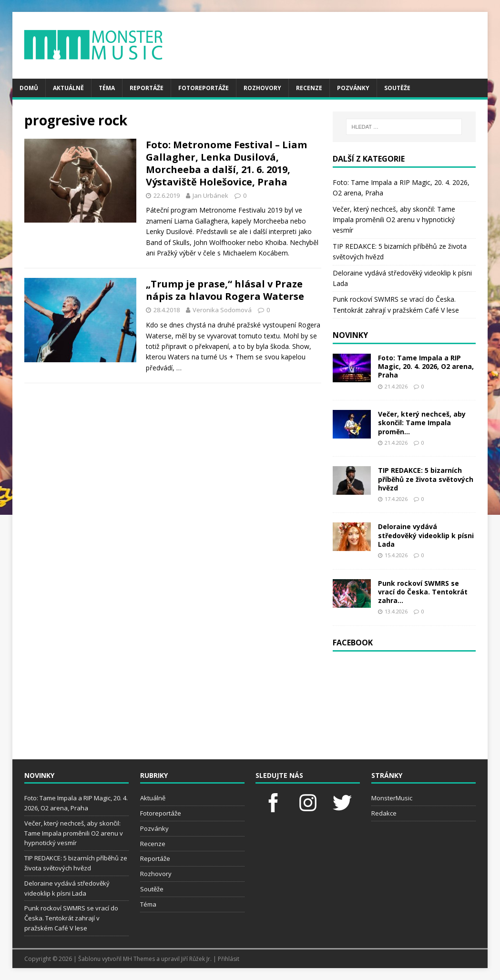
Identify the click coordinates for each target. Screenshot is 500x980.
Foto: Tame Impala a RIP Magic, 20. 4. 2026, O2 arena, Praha (426, 366)
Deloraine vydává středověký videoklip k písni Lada (426, 535)
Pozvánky (353, 88)
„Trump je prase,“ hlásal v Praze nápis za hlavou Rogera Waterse (225, 290)
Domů (29, 88)
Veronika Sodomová (222, 310)
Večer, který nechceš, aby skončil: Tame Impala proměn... (422, 423)
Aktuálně (68, 88)
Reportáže (147, 88)
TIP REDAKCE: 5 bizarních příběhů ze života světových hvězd (426, 479)
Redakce (384, 813)
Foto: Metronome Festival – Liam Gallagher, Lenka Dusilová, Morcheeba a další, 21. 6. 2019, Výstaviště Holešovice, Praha (226, 163)
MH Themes (139, 959)
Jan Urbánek (210, 195)
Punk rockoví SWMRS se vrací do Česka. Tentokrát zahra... (423, 592)
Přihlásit (229, 959)
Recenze (309, 88)
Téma (107, 88)
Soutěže (397, 88)
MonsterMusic (392, 798)
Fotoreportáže (204, 88)
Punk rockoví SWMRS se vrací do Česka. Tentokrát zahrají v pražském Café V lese (71, 918)
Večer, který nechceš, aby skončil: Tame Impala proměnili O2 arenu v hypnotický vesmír (394, 220)
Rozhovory (262, 88)
